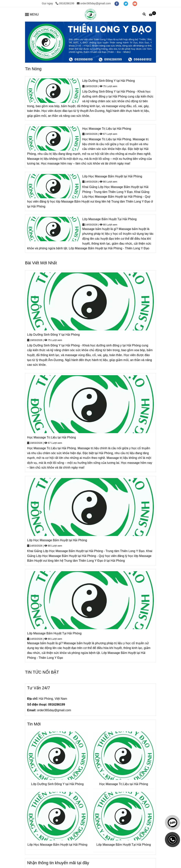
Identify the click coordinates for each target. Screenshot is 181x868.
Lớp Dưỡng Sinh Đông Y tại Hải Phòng (109, 81)
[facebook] (117, 3)
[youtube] (135, 3)
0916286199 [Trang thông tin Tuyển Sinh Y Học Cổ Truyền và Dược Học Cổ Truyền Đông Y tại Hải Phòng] (65, 3)
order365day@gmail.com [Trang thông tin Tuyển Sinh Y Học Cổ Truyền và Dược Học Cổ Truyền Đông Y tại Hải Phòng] (94, 3)
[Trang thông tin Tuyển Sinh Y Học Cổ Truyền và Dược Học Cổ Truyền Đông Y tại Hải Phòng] (90, 14)
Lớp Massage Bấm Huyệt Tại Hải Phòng (110, 219)
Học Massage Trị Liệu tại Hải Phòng (107, 129)
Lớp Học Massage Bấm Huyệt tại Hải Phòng (112, 176)
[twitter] (126, 3)
